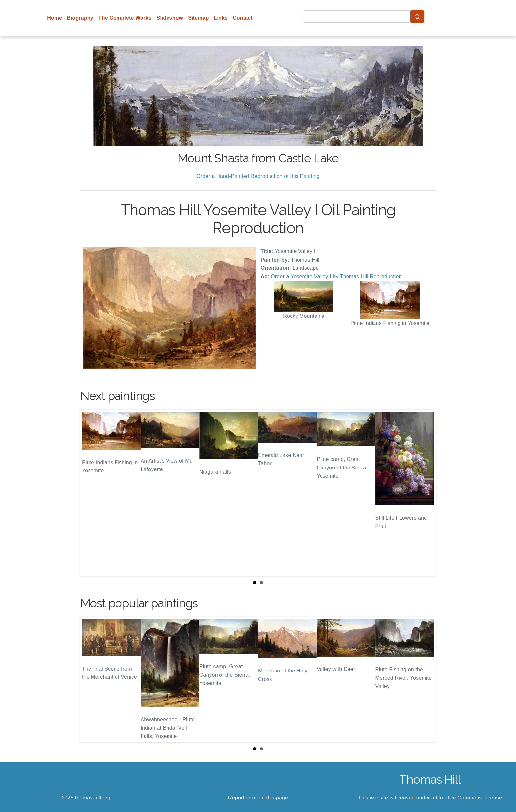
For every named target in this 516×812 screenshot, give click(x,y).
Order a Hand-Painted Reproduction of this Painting (258, 176)
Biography (80, 18)
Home (54, 18)
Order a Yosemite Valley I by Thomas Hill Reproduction (336, 277)
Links (221, 18)
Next (426, 493)
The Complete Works (125, 18)
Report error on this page (258, 798)
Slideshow (170, 18)
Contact (243, 18)
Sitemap (198, 18)
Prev (90, 493)
